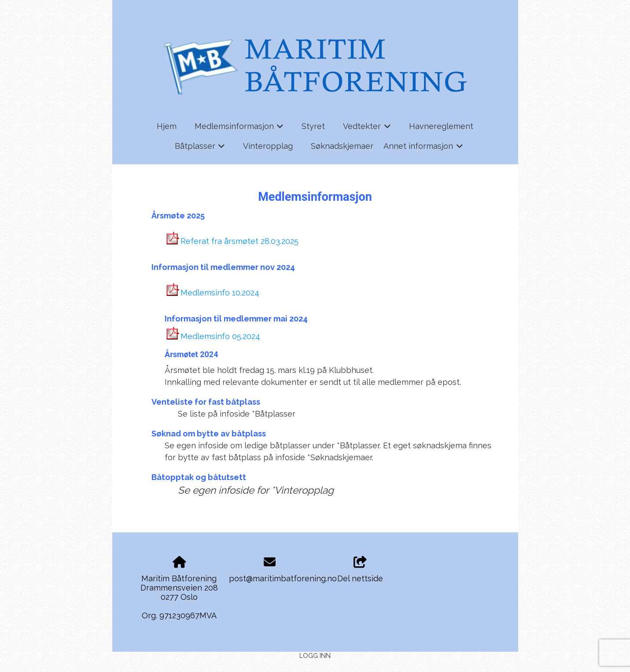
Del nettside (360, 570)
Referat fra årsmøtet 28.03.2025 (239, 241)
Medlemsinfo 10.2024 (220, 293)
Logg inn (315, 655)
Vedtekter (367, 129)
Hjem (167, 126)
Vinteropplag (268, 146)
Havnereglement (441, 126)
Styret (313, 126)
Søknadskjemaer (342, 146)
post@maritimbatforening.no (283, 578)
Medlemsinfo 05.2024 (220, 336)
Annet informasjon (423, 149)
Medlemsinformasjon (239, 129)
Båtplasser (200, 149)
